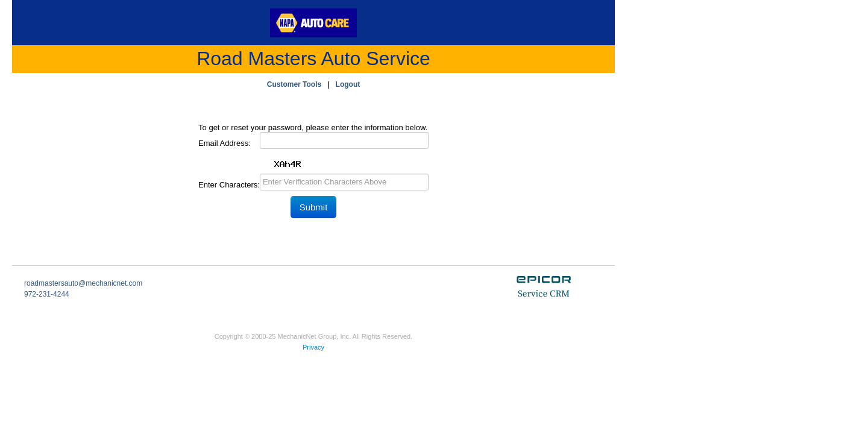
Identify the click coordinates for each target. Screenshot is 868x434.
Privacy (313, 347)
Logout (348, 84)
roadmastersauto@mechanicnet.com (83, 283)
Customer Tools (294, 84)
